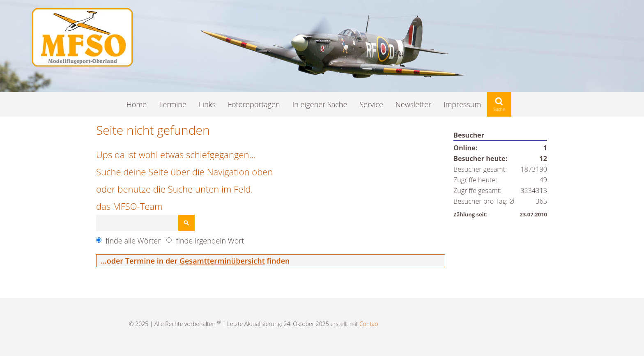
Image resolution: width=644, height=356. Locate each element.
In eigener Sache (320, 104)
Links (207, 104)
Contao (369, 324)
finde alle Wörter (133, 241)
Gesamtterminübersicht (222, 261)
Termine (173, 104)
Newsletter (413, 104)
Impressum (462, 104)
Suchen (186, 223)
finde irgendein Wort (210, 241)
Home (137, 104)
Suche (499, 104)
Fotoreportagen (254, 104)
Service (371, 104)
